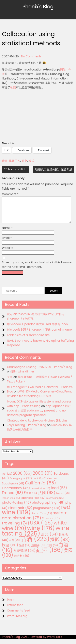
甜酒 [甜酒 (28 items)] (53, 550)
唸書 (5, 161)
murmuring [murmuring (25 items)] (55, 503)
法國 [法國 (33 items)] (25, 550)
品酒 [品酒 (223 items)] (35, 544)
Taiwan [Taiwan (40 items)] (51, 523)
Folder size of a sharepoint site (28, 340)
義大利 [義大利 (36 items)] (22, 561)
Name (7, 233)
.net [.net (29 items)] (7, 479)
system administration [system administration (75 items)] (35, 520)
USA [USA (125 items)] (41, 528)
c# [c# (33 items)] (38, 483)
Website (7, 253)
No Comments (31, 56)
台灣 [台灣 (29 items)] (14, 545)
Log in (11, 604)
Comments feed (18, 615)
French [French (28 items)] (63, 498)
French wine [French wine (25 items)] (11, 503)
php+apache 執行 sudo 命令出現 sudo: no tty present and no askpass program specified (39, 415)
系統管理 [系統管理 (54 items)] (24, 556)
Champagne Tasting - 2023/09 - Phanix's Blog (40, 372)
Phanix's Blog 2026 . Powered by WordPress (32, 642)
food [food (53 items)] (59, 493)
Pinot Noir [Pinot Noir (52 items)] (20, 513)
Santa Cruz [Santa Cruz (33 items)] (42, 518)
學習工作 (15, 161)
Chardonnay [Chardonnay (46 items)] (16, 493)
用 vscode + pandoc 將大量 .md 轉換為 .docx (38, 329)
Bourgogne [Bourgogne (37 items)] (21, 483)
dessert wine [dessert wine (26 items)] (40, 493)
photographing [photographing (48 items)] (48, 507)
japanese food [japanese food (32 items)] (33, 503)
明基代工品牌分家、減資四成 (54, 169)
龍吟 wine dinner (23, 376)
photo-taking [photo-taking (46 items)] (16, 507)
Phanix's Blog (38, 7)
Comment (10, 194)
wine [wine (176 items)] (41, 533)
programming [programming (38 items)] (47, 513)
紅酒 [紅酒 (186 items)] (50, 555)
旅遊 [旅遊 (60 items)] (10, 550)
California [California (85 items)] (40, 488)
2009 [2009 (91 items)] (43, 478)
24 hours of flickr (15, 169)
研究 (24, 161)
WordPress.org (17, 621)
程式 (31, 161)
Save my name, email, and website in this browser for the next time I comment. (37, 269)
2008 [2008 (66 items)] (22, 478)
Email (7, 243)
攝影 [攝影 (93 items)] (60, 544)
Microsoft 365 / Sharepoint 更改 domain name (39, 334)
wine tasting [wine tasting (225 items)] (36, 536)
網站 (63, 69)
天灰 (10, 382)
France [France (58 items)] (12, 498)
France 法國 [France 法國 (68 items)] (40, 498)
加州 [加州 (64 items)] (49, 539)
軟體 (13, 87)
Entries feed (15, 610)
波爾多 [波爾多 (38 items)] (39, 550)
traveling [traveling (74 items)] (16, 528)
